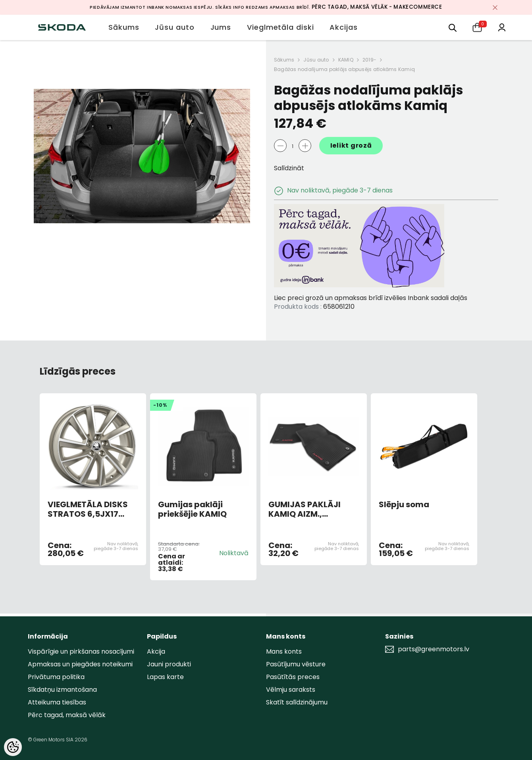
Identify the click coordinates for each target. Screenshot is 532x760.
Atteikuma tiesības (57, 702)
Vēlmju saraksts (291, 690)
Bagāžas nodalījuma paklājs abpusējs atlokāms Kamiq (344, 69)
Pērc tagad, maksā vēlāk (67, 715)
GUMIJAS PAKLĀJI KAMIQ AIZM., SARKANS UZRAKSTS (310, 509)
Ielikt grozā (351, 145)
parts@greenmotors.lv (434, 649)
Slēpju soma (404, 505)
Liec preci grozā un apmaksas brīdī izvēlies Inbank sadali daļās (371, 298)
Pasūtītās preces (293, 677)
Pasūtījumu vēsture (296, 664)
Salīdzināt (289, 168)
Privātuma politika (56, 677)
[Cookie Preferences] (13, 747)
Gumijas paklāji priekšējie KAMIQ (192, 509)
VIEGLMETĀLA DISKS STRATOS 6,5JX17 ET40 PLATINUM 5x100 (91, 509)
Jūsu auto (316, 60)
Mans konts (284, 651)
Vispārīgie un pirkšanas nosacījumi (81, 651)
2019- (369, 60)
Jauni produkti (169, 664)
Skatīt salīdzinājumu (297, 702)
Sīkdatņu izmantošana (62, 690)
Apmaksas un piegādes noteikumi (80, 664)
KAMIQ (346, 60)
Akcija (156, 651)
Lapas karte (165, 677)
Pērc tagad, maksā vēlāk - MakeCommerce (377, 7)
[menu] (453, 27)
